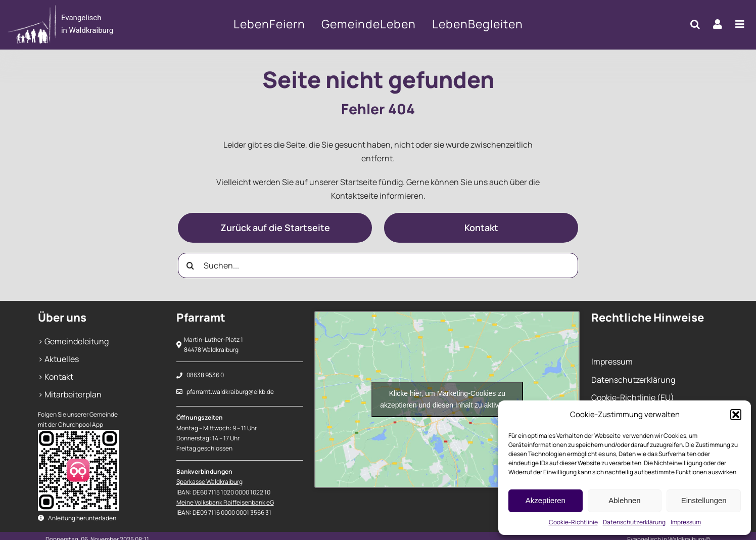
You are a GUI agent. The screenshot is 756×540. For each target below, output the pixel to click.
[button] (736, 415)
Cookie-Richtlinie (573, 522)
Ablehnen (624, 500)
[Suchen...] (378, 265)
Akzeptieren (546, 500)
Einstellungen (704, 500)
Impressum (686, 522)
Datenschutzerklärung (634, 522)
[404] (82, 25)
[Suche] (191, 265)
